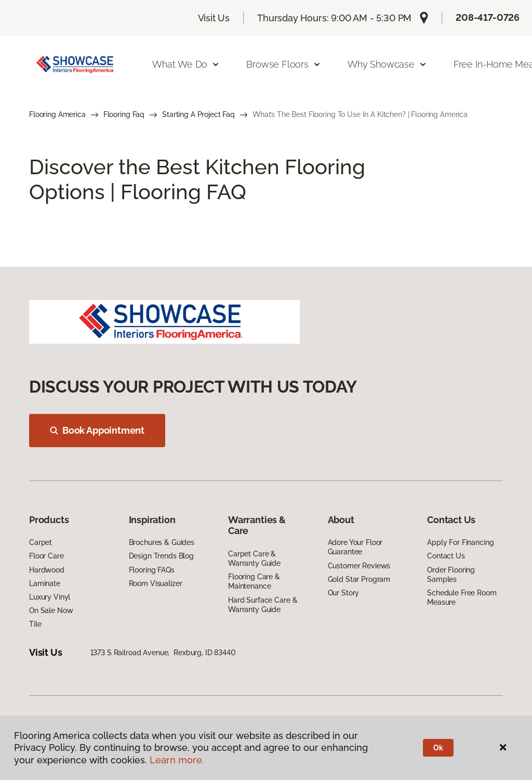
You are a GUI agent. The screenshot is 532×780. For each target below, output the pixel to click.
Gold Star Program (359, 579)
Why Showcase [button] (387, 64)
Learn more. (177, 760)
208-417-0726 (488, 17)
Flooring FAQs (152, 570)
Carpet (41, 542)
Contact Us (446, 556)
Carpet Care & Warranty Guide (254, 558)
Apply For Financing (460, 542)
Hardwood (47, 570)
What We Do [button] (186, 64)
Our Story (344, 593)
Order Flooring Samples (451, 575)
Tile (35, 624)
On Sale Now (51, 610)
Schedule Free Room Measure (462, 597)
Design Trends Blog (161, 556)
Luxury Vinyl (50, 597)
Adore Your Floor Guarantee (355, 547)
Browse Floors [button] (284, 64)
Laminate (45, 583)
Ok (438, 748)
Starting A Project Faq (198, 114)
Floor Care (46, 556)
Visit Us (214, 18)
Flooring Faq (124, 114)
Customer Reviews (359, 566)
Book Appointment (97, 430)
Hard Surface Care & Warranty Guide (263, 605)
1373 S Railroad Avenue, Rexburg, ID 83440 (163, 653)
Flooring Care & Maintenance (254, 581)
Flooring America (57, 114)
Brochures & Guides (162, 542)
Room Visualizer (156, 583)
